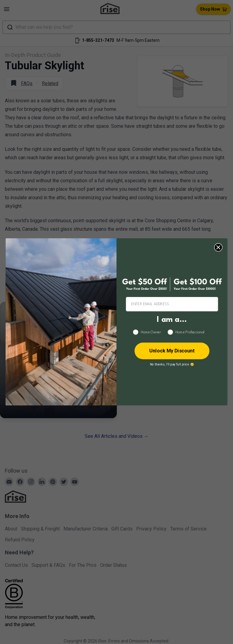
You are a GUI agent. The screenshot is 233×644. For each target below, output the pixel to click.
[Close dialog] (218, 248)
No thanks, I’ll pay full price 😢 (172, 365)
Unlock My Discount (172, 351)
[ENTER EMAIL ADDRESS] (172, 304)
